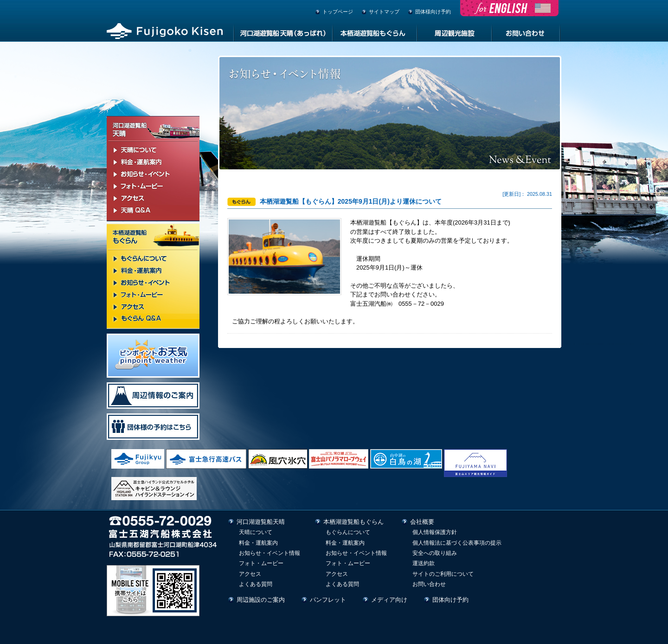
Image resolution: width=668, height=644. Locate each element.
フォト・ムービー (261, 563)
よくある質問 (256, 584)
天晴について (256, 532)
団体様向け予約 (433, 12)
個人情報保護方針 (435, 532)
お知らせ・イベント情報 (270, 553)
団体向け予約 (450, 600)
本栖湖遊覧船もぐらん (353, 522)
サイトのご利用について (443, 574)
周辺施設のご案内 (261, 600)
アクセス (250, 574)
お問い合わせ (429, 584)
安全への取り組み (435, 553)
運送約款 (424, 563)
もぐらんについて (348, 532)
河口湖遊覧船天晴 (261, 522)
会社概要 (422, 522)
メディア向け (389, 600)
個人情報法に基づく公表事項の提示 (457, 543)
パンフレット (328, 600)
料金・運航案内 (258, 543)
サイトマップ (384, 12)
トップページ (338, 12)
